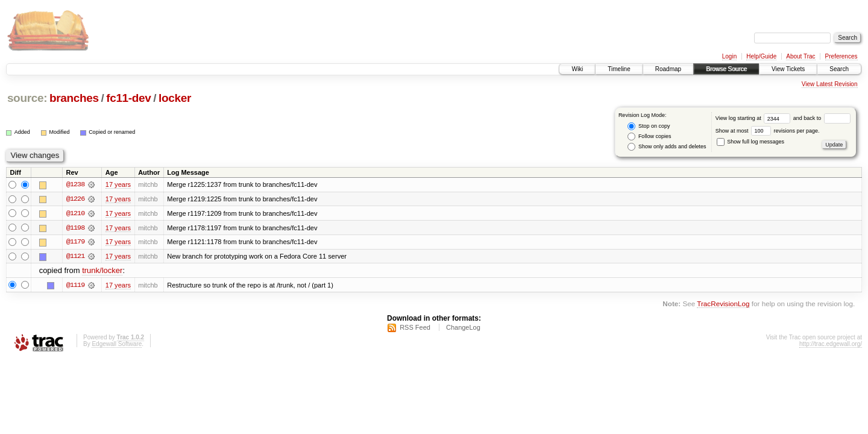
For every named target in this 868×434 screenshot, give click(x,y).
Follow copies (649, 137)
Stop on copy (649, 126)
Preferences (841, 56)
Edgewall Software (117, 345)
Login (729, 56)
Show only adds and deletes (667, 147)
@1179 (75, 242)
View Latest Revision (830, 84)
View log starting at (754, 118)
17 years (118, 184)
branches (74, 98)
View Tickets (788, 69)
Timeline (619, 69)
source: (27, 98)
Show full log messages (750, 142)
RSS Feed (415, 329)
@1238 (75, 184)
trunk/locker (102, 272)
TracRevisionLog (723, 304)
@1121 (75, 257)
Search (839, 69)
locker (175, 98)
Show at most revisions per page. (768, 131)
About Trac (800, 56)
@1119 (75, 286)
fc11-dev (128, 98)
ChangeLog (463, 329)
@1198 (75, 228)
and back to (822, 118)
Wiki (577, 69)
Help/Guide (761, 56)
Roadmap (668, 69)
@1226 (75, 199)
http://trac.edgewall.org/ (831, 345)
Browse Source (726, 69)
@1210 (75, 213)
